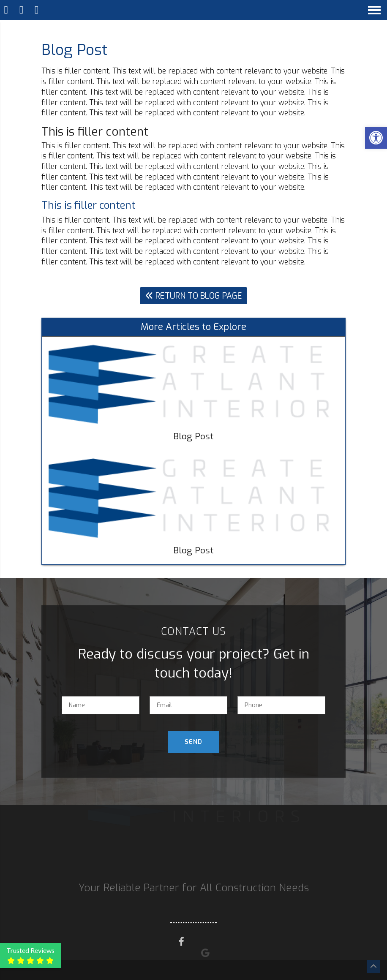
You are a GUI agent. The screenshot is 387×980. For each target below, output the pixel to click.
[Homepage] (8, 10)
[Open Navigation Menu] (374, 10)
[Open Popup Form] (38, 10)
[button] (376, 138)
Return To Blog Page (194, 296)
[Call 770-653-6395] (23, 10)
